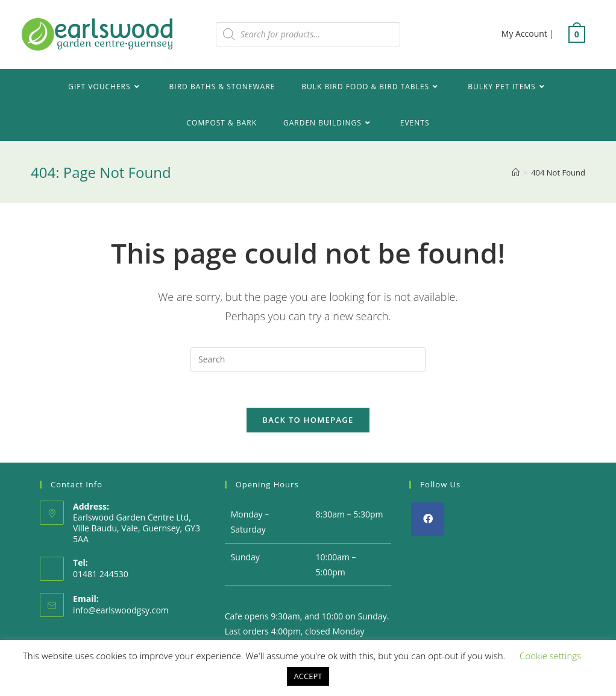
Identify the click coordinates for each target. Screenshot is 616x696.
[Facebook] (428, 519)
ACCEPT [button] (308, 676)
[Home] (516, 172)
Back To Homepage (308, 420)
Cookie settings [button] (550, 656)
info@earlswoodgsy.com (121, 610)
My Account (524, 33)
